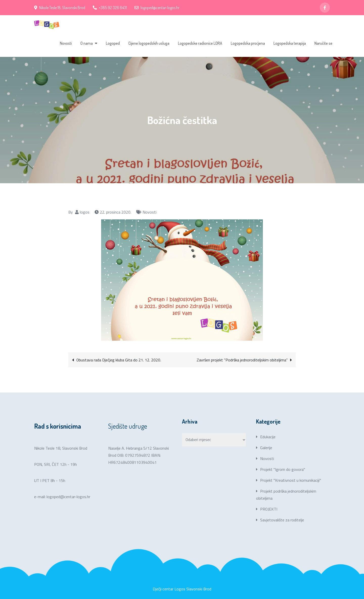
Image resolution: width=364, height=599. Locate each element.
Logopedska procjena (248, 43)
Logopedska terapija (290, 43)
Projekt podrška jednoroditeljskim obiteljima (286, 495)
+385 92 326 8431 (110, 8)
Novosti (66, 43)
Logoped (113, 43)
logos (85, 212)
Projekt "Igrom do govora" (283, 469)
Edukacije (268, 437)
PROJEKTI (269, 509)
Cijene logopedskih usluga (149, 43)
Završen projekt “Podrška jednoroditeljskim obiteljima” (242, 360)
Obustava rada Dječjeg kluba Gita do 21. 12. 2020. (119, 360)
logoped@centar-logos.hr (157, 8)
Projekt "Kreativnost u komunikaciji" (291, 480)
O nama (87, 43)
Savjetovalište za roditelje (282, 520)
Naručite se (323, 43)
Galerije (266, 448)
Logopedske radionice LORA (200, 43)
